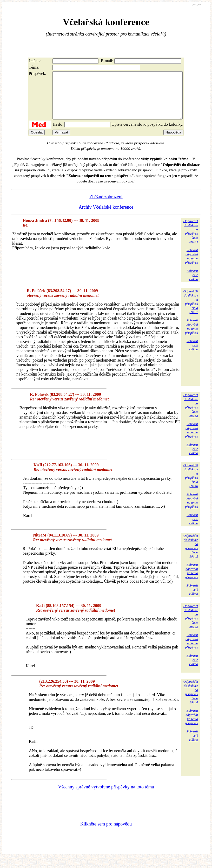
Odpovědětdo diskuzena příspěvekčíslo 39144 (191, 701)
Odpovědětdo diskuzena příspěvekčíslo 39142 (191, 555)
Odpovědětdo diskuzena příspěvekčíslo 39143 (191, 626)
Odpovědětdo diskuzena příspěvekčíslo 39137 (191, 311)
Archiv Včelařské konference (106, 216)
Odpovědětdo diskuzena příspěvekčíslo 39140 (191, 485)
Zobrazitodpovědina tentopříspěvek (191, 266)
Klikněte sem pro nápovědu (106, 833)
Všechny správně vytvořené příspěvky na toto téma (106, 796)
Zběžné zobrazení (106, 206)
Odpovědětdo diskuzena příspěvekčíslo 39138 (191, 415)
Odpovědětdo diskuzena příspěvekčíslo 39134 (191, 241)
